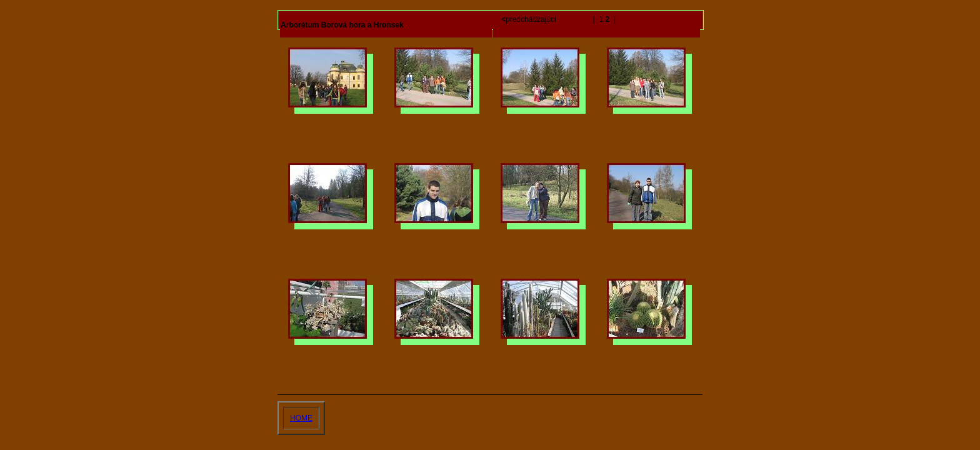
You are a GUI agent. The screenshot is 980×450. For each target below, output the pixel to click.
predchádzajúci (530, 19)
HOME (301, 418)
